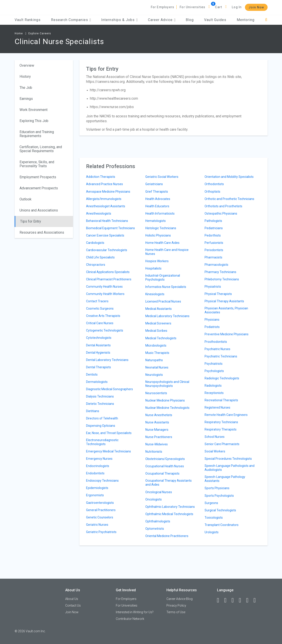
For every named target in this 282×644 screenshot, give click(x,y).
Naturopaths (154, 360)
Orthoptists (212, 192)
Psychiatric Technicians (221, 356)
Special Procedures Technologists (228, 459)
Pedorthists (213, 235)
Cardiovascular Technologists (107, 250)
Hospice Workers (157, 261)
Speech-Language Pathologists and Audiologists (230, 468)
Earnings (26, 99)
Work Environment (34, 110)
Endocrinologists (98, 466)
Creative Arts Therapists (103, 316)
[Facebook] (220, 600)
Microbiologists (156, 345)
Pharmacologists (216, 265)
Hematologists (156, 221)
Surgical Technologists (220, 510)
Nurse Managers (157, 430)
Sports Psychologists (219, 496)
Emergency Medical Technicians (108, 451)
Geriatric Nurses (97, 525)
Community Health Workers (105, 294)
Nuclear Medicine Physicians (165, 400)
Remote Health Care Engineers (226, 415)
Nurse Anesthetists (159, 415)
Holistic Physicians (158, 235)
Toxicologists (214, 518)
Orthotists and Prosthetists (223, 206)
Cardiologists (95, 243)
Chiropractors (96, 265)
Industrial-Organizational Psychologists (163, 277)
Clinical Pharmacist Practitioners (109, 279)
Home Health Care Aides (162, 243)
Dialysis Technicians (100, 396)
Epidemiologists (97, 488)
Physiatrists (213, 287)
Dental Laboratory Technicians (107, 360)
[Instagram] (242, 600)
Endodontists (95, 473)
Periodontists (214, 250)
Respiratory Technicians (221, 422)
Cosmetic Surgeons (100, 308)
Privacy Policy (176, 605)
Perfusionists (214, 243)
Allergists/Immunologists (104, 199)
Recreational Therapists (221, 400)
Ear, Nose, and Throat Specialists (109, 433)
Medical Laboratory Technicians (167, 316)
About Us (72, 599)
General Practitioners (101, 510)
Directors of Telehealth (102, 418)
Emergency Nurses (99, 459)
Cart (219, 7)
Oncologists (154, 499)
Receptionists (214, 393)
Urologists (212, 532)
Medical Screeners (158, 323)
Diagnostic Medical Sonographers (109, 389)
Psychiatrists (214, 364)
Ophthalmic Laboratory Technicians (170, 507)
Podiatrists (212, 327)
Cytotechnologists (99, 338)
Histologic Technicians (161, 228)
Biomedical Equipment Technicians (110, 228)
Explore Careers (40, 33)
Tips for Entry (31, 221)
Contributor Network (130, 619)
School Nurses (215, 437)
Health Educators (157, 206)
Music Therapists (157, 353)
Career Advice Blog (179, 599)
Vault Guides (215, 20)
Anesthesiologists (99, 213)
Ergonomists (95, 495)
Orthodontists (214, 184)
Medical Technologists (161, 338)
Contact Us (73, 605)
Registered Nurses (217, 407)
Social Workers (215, 451)
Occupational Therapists (162, 473)
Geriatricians (154, 184)
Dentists (92, 374)
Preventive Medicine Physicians (227, 334)
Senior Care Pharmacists (222, 444)
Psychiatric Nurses (217, 349)
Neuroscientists (156, 393)
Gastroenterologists (100, 503)
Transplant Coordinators (222, 525)
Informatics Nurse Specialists (166, 287)
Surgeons (211, 503)
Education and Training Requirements (37, 134)
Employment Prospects (38, 177)
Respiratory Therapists (221, 429)
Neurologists (154, 375)
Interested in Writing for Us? (135, 612)
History (25, 77)
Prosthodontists (216, 342)
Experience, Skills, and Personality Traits (37, 164)
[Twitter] (235, 600)
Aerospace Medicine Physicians (108, 192)
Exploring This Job (34, 121)
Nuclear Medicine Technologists (167, 408)
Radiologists (213, 386)
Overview (27, 65)
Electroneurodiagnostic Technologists (102, 442)
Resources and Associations (42, 232)
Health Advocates (158, 199)
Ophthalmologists (158, 521)
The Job (26, 88)
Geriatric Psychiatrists (101, 532)
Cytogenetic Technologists (105, 330)
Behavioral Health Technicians (107, 221)
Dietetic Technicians (100, 404)
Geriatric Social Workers (162, 177)
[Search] (266, 20)
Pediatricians (214, 228)
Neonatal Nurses (157, 367)
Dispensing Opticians (101, 426)
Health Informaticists (160, 213)
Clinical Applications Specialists (108, 272)
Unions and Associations (39, 210)
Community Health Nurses (104, 287)
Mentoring (246, 20)
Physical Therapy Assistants (224, 301)
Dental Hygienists (98, 353)
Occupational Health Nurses (165, 466)
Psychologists (214, 371)
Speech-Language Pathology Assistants (225, 479)
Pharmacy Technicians (220, 272)
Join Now (256, 7)
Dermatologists (97, 382)
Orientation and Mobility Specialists (229, 177)
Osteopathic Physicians (221, 213)
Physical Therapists (218, 294)
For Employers (163, 7)
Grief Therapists (157, 192)
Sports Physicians (217, 488)
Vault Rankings (28, 20)
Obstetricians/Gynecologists (165, 459)
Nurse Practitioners (159, 437)
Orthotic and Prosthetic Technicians (229, 199)
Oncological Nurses (159, 492)
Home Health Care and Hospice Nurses (167, 252)
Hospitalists (153, 268)
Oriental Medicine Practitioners (167, 536)
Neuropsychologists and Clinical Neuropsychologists (167, 384)
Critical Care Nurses (100, 323)
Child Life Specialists (100, 257)
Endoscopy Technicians (102, 481)
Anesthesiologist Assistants (106, 206)
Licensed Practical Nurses (163, 301)
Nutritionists (154, 452)
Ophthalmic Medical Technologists (169, 514)
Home (19, 33)
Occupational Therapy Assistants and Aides (169, 483)
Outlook (26, 199)
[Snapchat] (257, 600)
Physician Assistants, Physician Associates (226, 310)
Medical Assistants (159, 309)
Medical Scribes (156, 331)
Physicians (212, 320)
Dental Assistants (98, 345)
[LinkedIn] (227, 600)
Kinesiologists (155, 294)
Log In (237, 7)
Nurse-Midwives (157, 444)
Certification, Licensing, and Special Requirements (41, 149)
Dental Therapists (99, 367)
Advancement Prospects (39, 188)
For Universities (192, 7)
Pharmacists (213, 257)
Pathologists (213, 221)
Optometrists (155, 529)
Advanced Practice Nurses (105, 184)
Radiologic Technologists (222, 378)
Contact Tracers (97, 301)
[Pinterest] (249, 600)
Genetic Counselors (100, 517)
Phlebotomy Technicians (222, 279)
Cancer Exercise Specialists (105, 235)
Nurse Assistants (157, 422)
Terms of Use (176, 612)
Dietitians (93, 411)
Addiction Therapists (101, 177)
